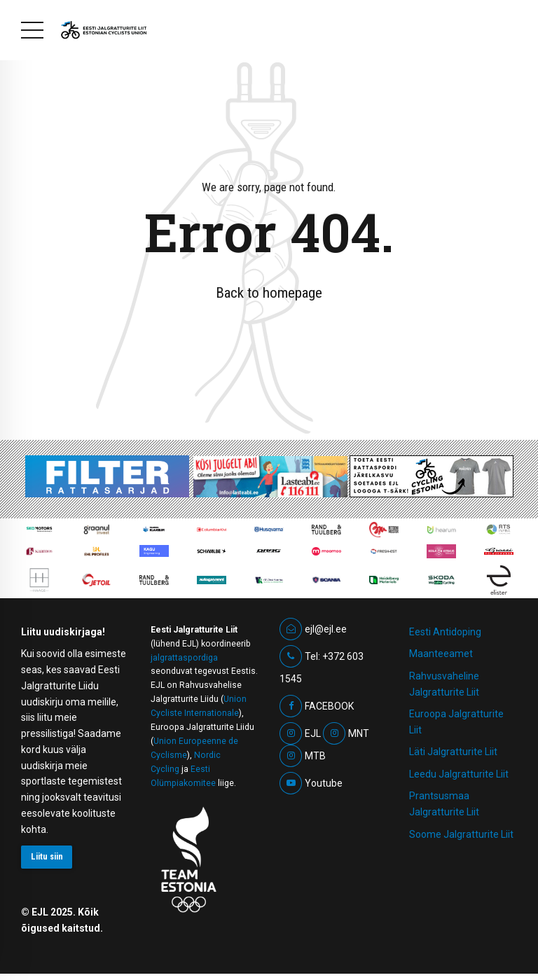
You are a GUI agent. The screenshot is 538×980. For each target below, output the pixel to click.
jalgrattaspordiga (184, 658)
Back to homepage (269, 293)
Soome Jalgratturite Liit (461, 834)
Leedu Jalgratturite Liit (459, 774)
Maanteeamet (441, 654)
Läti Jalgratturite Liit (453, 752)
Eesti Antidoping (445, 632)
